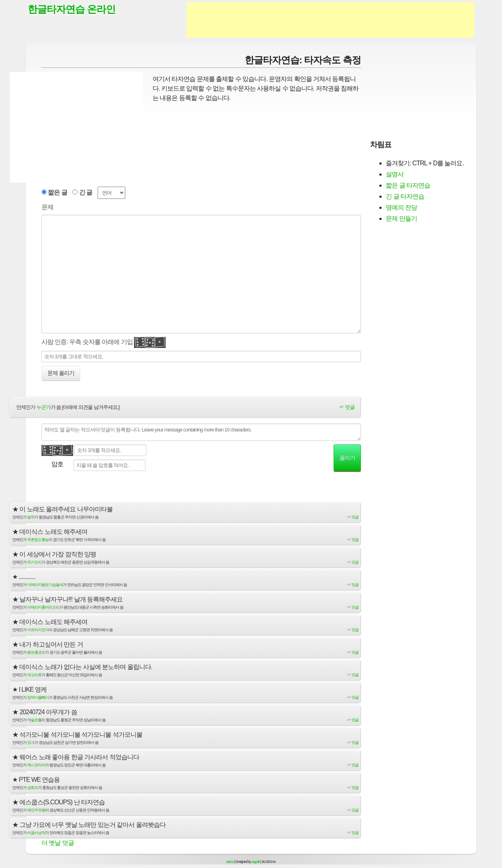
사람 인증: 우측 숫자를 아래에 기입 (104, 342)
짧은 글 (57, 192)
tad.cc (230, 862)
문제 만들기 (401, 218)
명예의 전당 (401, 207)
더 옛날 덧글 (58, 843)
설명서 (395, 174)
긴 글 (86, 192)
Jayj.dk (256, 862)
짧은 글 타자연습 (408, 185)
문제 (47, 207)
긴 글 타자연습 (405, 196)
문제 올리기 (61, 373)
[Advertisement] (330, 20)
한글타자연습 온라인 (72, 9)
